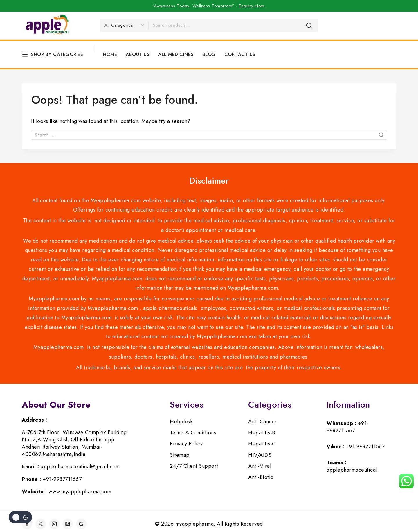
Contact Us (240, 54)
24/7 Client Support (194, 466)
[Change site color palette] (20, 517)
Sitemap (180, 455)
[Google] (81, 524)
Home (110, 54)
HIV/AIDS (260, 455)
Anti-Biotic (261, 477)
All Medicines (176, 54)
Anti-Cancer (263, 422)
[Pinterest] (68, 524)
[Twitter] (41, 524)
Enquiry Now (252, 6)
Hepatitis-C (262, 444)
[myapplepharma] (47, 26)
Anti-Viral (260, 466)
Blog (209, 54)
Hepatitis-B (262, 433)
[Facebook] (27, 524)
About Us (138, 54)
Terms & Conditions (193, 433)
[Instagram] (54, 524)
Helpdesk (181, 422)
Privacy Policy (186, 444)
